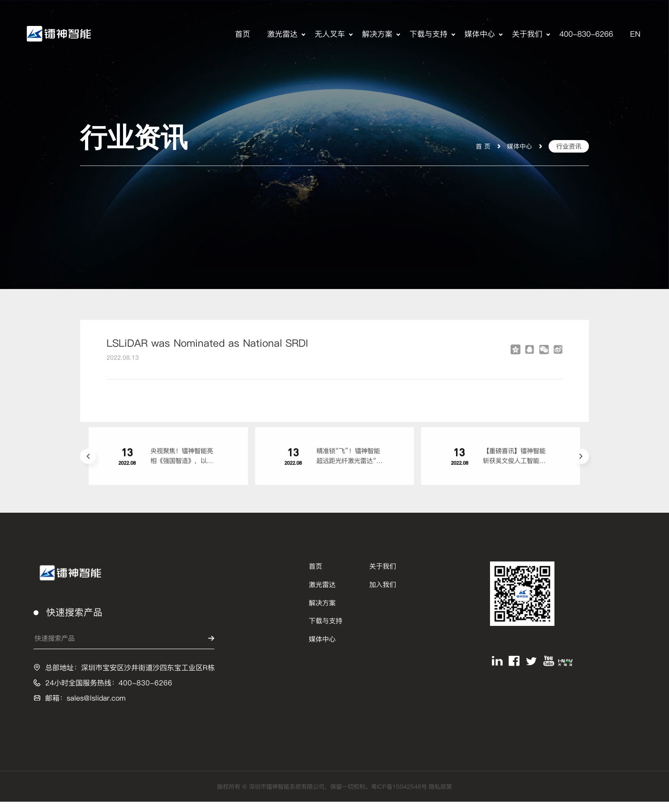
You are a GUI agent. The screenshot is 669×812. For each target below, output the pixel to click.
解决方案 (377, 34)
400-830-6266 (586, 34)
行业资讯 (567, 146)
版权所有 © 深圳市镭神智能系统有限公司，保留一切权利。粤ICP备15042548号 (321, 797)
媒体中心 (480, 34)
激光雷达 (282, 34)
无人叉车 (330, 34)
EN (635, 34)
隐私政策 (456, 797)
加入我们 (383, 594)
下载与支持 (428, 34)
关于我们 (527, 34)
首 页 (477, 146)
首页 (243, 34)
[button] (88, 464)
